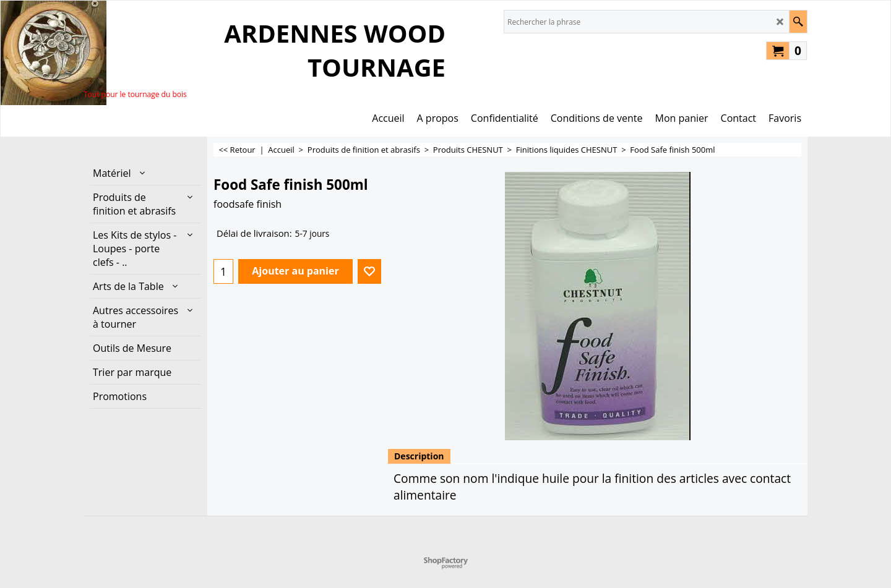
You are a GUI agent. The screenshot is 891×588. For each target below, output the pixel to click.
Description (419, 456)
